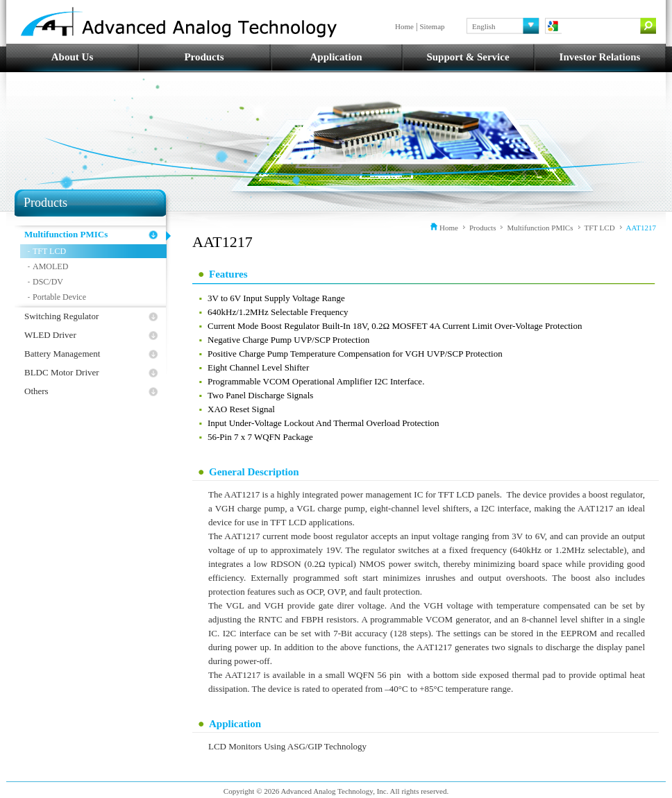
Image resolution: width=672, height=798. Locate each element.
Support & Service (468, 57)
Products (204, 57)
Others (36, 391)
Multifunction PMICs (66, 234)
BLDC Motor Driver (62, 372)
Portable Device (59, 297)
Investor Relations (600, 57)
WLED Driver (50, 335)
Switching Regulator (61, 316)
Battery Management (62, 354)
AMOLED (50, 266)
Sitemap (432, 26)
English (484, 26)
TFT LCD (49, 251)
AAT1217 (641, 228)
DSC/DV (48, 282)
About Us (72, 57)
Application (336, 57)
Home (404, 26)
